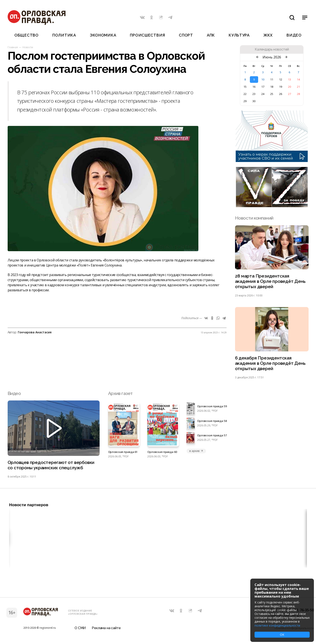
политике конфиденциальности (277, 625)
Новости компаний (254, 218)
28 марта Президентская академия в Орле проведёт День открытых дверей (270, 281)
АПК (211, 35)
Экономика (103, 35)
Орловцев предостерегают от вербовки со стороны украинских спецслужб (51, 465)
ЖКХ (268, 35)
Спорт (186, 35)
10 (263, 79)
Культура (239, 35)
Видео (294, 35)
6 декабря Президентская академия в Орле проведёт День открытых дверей (270, 363)
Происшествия (148, 35)
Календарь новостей (272, 49)
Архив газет (120, 393)
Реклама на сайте (106, 628)
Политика (64, 35)
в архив (196, 451)
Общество (26, 35)
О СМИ (80, 628)
